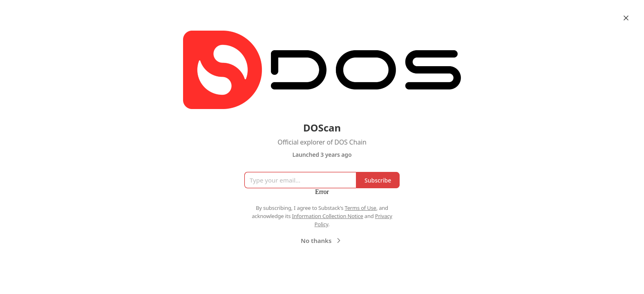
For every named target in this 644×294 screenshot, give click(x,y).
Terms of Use (361, 208)
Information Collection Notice (327, 216)
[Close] (626, 18)
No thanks (322, 241)
